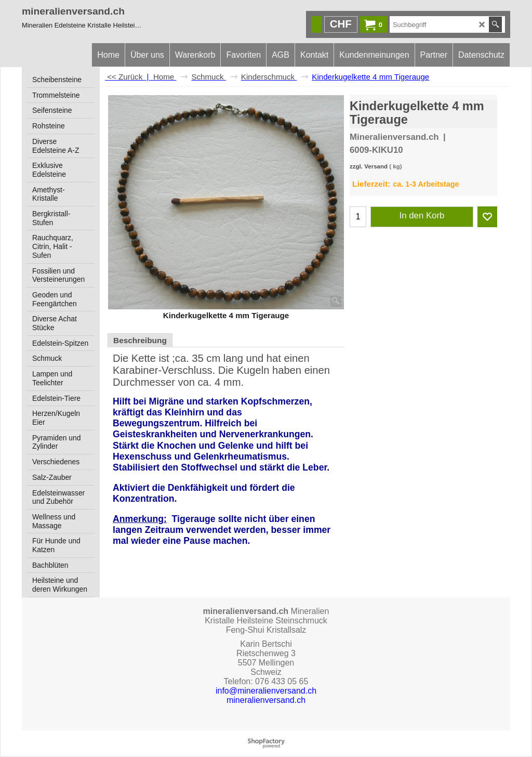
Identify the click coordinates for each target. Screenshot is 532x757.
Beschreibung (140, 340)
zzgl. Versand (369, 166)
